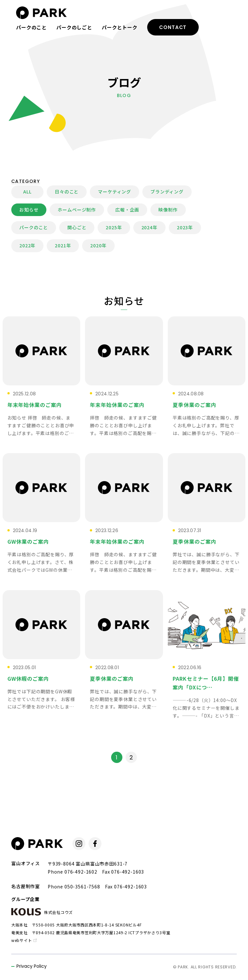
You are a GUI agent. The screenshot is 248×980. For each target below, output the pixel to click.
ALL (27, 192)
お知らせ (29, 210)
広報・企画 (127, 210)
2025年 (114, 227)
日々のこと (67, 192)
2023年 (185, 227)
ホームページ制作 (77, 210)
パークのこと (31, 27)
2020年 (98, 245)
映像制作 (168, 210)
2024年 (149, 227)
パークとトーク (120, 27)
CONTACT (173, 27)
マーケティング (114, 192)
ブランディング (167, 192)
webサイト (24, 940)
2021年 (63, 245)
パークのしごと (74, 27)
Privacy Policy (32, 967)
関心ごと (77, 227)
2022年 (27, 245)
